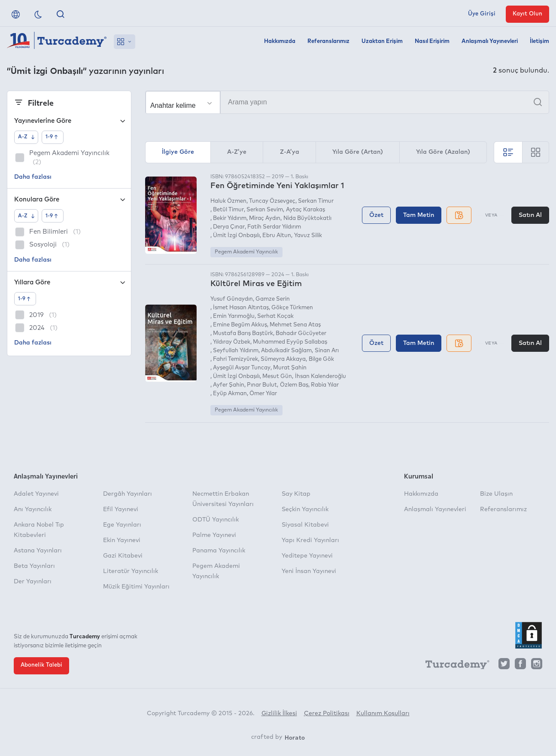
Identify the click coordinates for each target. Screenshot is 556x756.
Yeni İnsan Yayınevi (309, 571)
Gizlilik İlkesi (279, 713)
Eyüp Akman (230, 394)
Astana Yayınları (38, 551)
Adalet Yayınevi (36, 494)
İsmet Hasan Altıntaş (241, 308)
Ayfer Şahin (229, 385)
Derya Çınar (229, 227)
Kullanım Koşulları (383, 713)
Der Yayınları (33, 582)
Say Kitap (296, 494)
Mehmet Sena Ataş (295, 325)
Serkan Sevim (265, 210)
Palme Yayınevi (214, 535)
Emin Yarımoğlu (234, 316)
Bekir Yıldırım (230, 218)
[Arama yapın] (347, 102)
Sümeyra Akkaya (283, 359)
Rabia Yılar (325, 385)
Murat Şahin (290, 368)
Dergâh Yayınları (128, 494)
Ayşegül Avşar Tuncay (242, 368)
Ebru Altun (277, 236)
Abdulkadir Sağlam (286, 351)
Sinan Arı (327, 351)
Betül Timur (228, 210)
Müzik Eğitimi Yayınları (136, 587)
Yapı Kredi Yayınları (310, 540)
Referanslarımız (328, 41)
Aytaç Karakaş (305, 210)
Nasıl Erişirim (432, 41)
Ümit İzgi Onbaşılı (236, 236)
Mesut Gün (277, 376)
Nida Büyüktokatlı (307, 218)
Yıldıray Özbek (232, 342)
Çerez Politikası (327, 713)
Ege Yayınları (122, 525)
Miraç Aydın (265, 218)
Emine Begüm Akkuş (240, 325)
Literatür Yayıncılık (131, 571)
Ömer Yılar (263, 394)
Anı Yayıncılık (33, 509)
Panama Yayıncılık (219, 551)
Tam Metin (419, 215)
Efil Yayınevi (121, 509)
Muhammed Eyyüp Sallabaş (290, 342)
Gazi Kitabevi (123, 556)
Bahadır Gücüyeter (301, 334)
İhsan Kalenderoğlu (321, 376)
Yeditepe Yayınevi (307, 556)
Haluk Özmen (228, 201)
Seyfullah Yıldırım (236, 351)
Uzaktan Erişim (382, 41)
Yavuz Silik (308, 236)
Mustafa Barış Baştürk (243, 334)
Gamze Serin (273, 299)
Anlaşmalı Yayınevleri (490, 41)
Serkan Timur (316, 201)
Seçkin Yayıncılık (305, 509)
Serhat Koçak (275, 316)
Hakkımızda (280, 41)
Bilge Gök (321, 359)
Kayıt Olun (527, 14)
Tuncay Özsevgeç (272, 201)
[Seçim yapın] (183, 103)
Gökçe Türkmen (292, 308)
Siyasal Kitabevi (305, 525)
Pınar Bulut (262, 385)
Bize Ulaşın (496, 494)
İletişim (539, 41)
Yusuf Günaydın (232, 299)
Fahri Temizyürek (235, 359)
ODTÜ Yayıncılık (216, 520)
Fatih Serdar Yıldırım (274, 227)
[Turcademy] (453, 666)
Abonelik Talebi (41, 665)
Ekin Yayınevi (122, 540)
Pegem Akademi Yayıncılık (246, 252)
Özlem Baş (294, 385)
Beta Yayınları (34, 566)
